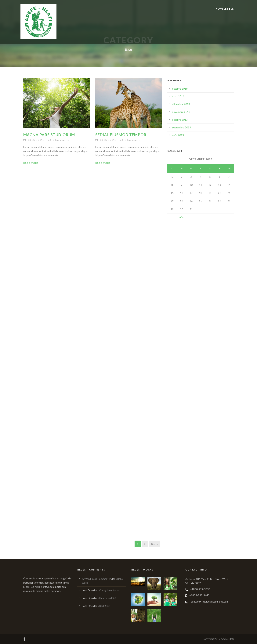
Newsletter (225, 9)
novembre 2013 (181, 112)
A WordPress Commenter (96, 579)
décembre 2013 (181, 104)
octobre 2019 (180, 89)
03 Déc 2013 (36, 140)
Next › (155, 544)
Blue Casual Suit (108, 598)
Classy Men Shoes (109, 590)
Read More (31, 163)
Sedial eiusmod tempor (121, 135)
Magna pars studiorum (49, 135)
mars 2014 (178, 96)
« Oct (181, 217)
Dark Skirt (105, 606)
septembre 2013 (181, 127)
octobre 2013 (180, 120)
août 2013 (178, 135)
